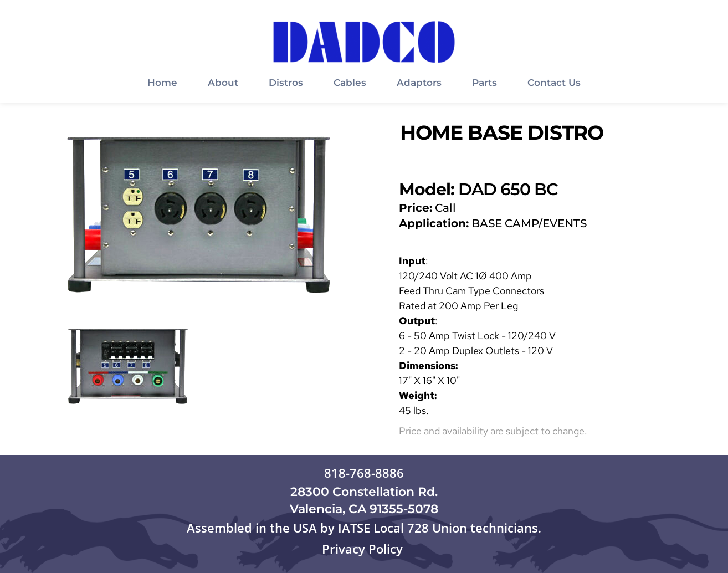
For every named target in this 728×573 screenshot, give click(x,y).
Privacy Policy (364, 549)
